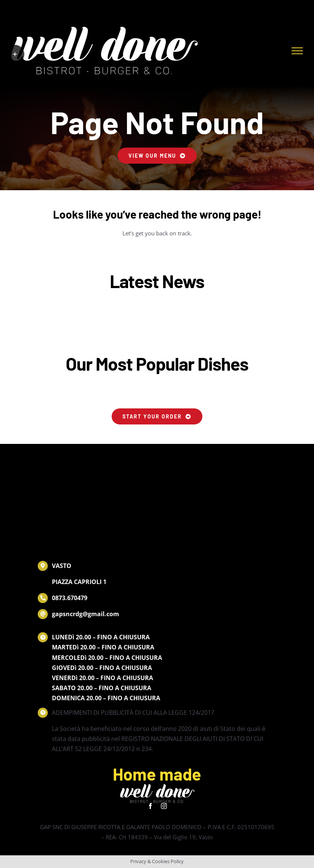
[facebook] (150, 806)
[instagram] (164, 806)
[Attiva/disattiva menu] (297, 51)
